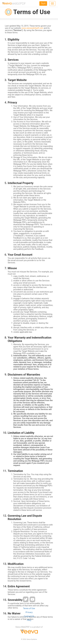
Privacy (29, 612)
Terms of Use (29, 608)
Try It (43, 3)
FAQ (29, 620)
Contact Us (29, 616)
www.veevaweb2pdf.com (32, 28)
